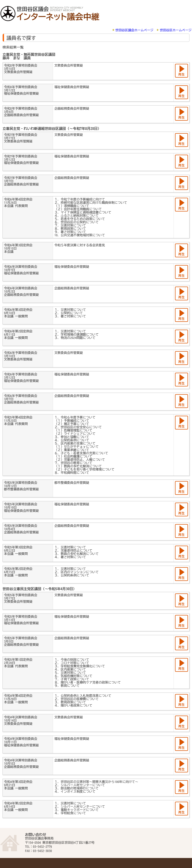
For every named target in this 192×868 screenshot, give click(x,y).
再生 (181, 74)
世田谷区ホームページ (176, 30)
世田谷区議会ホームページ (134, 30)
